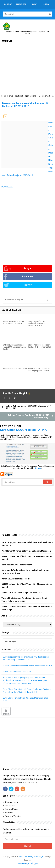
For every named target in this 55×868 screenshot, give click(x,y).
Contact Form (11, 802)
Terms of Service (13, 816)
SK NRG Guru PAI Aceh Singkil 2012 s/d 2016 (21, 593)
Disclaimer (10, 806)
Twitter (18, 285)
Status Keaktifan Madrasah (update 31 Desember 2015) (39, 346)
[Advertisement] (27, 68)
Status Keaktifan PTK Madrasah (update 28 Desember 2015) (37, 323)
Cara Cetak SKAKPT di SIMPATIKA (23, 430)
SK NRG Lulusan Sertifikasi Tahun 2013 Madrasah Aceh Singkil (14, 347)
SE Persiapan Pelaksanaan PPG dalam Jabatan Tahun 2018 (27, 666)
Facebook (18, 277)
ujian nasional (31, 96)
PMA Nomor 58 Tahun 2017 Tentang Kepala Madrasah (39, 370)
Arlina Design (24, 863)
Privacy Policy (11, 809)
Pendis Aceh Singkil (15, 393)
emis (11, 96)
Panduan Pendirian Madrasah (15, 369)
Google (18, 269)
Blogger (38, 468)
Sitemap (9, 813)
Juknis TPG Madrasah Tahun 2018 (17, 672)
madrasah (19, 96)
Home (4, 96)
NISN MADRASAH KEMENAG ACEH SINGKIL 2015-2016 (14, 322)
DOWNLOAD (7, 187)
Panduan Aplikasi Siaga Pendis (16, 579)
